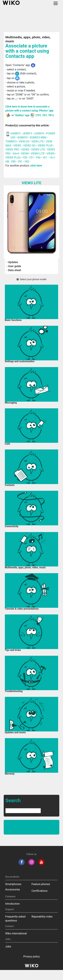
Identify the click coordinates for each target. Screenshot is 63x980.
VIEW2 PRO (12, 150)
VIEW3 (25, 150)
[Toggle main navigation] (56, 3)
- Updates (12, 262)
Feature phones (41, 884)
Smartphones (13, 884)
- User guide (14, 266)
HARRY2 (15, 133)
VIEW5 (51, 154)
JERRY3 (28, 133)
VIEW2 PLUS (45, 146)
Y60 (38, 158)
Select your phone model (32, 279)
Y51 (32, 158)
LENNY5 (39, 133)
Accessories (13, 889)
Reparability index (42, 917)
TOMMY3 (11, 141)
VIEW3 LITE (38, 150)
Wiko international (16, 933)
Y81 (20, 162)
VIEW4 (25, 154)
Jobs (8, 946)
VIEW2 (17, 146)
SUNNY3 (22, 137)
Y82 (27, 162)
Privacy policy (32, 957)
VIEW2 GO (29, 146)
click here (36, 166)
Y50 (25, 158)
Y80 (13, 162)
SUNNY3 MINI (38, 137)
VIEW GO (24, 141)
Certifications (40, 891)
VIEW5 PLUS (13, 158)
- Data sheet (14, 270)
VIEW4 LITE (38, 154)
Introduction (12, 904)
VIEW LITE (38, 141)
